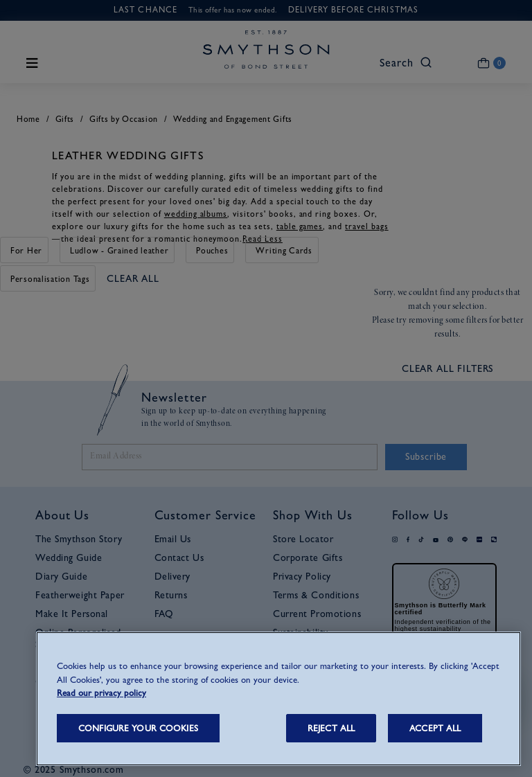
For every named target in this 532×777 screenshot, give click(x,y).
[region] (278, 699)
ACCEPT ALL (435, 728)
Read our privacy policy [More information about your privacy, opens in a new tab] (101, 693)
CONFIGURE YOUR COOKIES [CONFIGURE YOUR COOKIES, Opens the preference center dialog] (138, 728)
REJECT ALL (331, 728)
